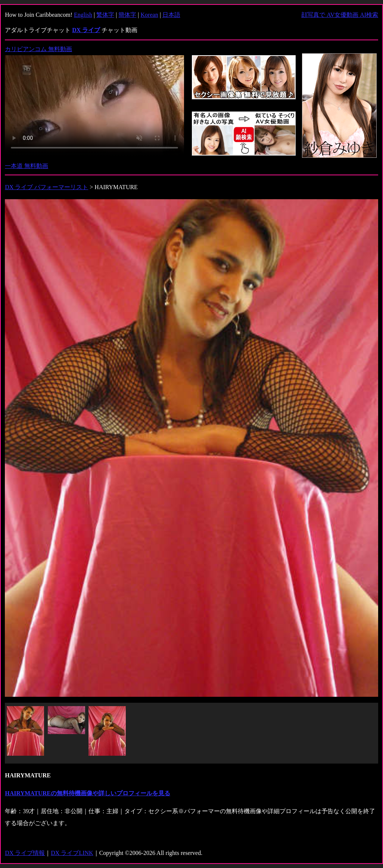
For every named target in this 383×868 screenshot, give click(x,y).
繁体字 (105, 15)
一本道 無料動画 (27, 166)
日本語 (171, 15)
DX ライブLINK (72, 853)
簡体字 (127, 15)
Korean (150, 15)
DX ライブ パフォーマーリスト (46, 187)
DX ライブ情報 (25, 853)
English (83, 15)
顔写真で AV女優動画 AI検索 (340, 15)
